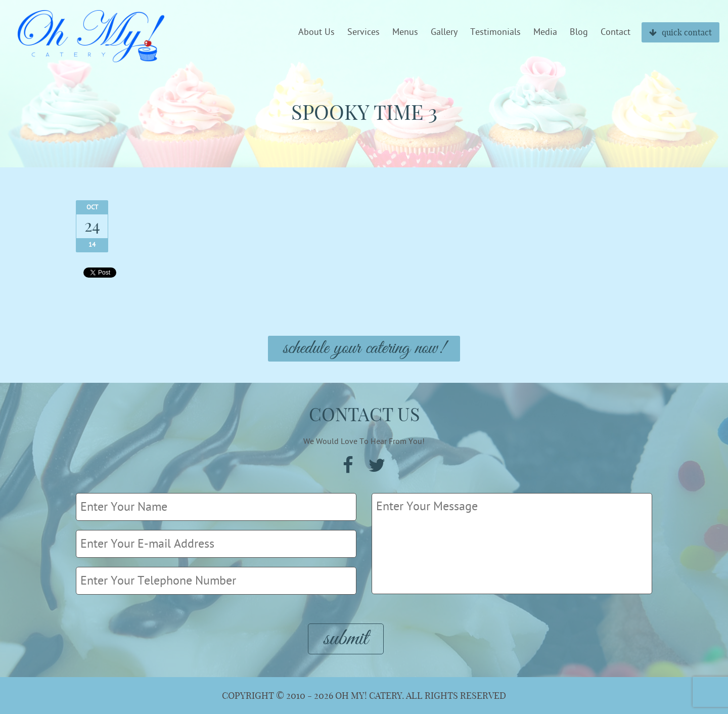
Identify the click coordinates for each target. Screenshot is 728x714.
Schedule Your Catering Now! (364, 349)
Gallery (444, 32)
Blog (579, 32)
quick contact (680, 32)
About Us (316, 32)
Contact (616, 32)
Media (545, 32)
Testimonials (495, 32)
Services (363, 32)
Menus (405, 32)
